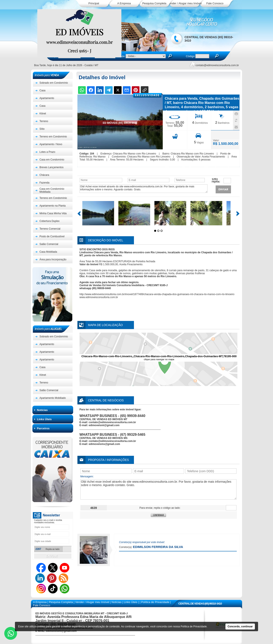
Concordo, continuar (240, 627)
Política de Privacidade (194, 627)
